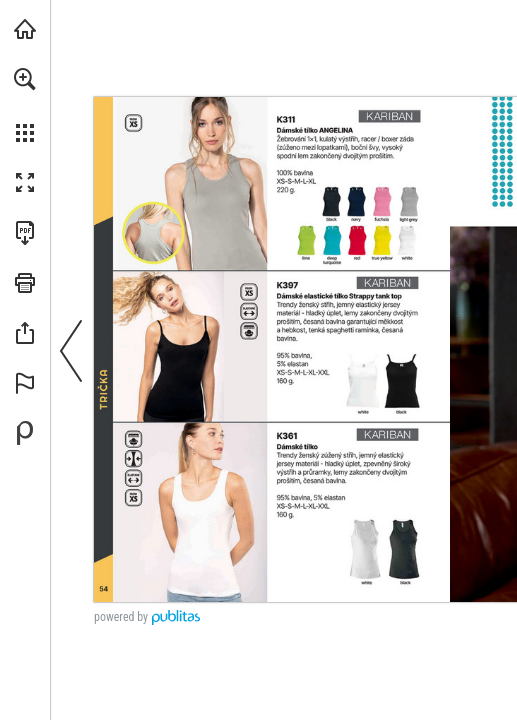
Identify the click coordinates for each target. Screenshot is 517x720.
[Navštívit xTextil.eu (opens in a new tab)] (25, 29)
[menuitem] (25, 105)
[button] (25, 79)
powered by (121, 617)
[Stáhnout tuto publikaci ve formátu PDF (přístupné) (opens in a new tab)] (25, 233)
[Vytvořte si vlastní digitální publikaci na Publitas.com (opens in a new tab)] (25, 433)
